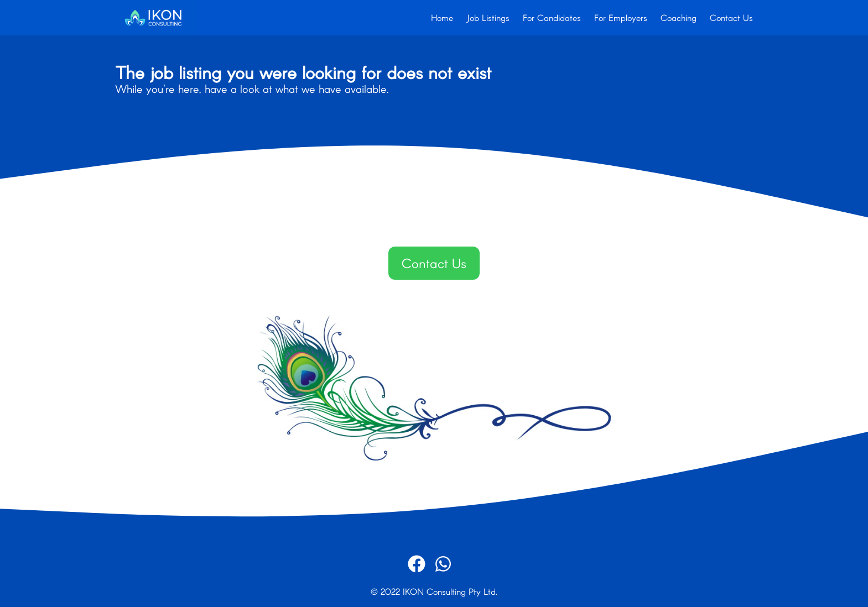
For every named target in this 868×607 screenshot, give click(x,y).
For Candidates (552, 17)
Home (442, 17)
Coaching (679, 17)
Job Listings (488, 17)
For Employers (621, 17)
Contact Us (731, 17)
